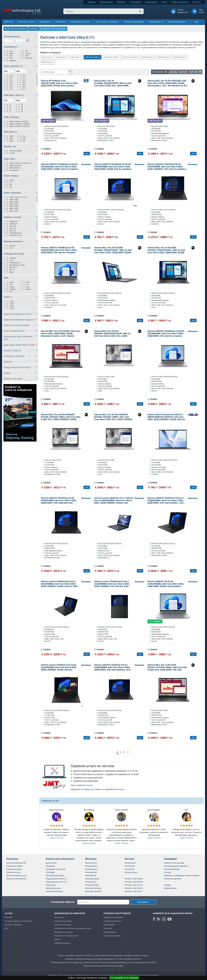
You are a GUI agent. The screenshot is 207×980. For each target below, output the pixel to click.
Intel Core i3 (47, 57)
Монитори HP (91, 876)
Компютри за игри (13, 872)
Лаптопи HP (129, 869)
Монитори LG (91, 882)
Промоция (108, 928)
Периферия (60, 22)
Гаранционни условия (63, 932)
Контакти (197, 2)
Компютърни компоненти (60, 859)
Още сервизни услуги (81, 785)
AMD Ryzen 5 (164, 57)
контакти (119, 789)
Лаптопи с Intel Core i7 (134, 891)
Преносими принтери (172, 879)
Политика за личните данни (66, 936)
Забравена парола (62, 943)
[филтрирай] (28, 40)
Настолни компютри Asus (16, 876)
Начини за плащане (63, 925)
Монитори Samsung (93, 888)
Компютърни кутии (53, 888)
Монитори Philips (92, 885)
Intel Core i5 (61, 57)
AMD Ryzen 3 (148, 57)
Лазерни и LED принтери (174, 863)
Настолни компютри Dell (16, 879)
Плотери (167, 872)
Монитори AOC (91, 866)
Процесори (50, 866)
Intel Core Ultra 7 (111, 57)
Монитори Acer (91, 863)
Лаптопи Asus (130, 863)
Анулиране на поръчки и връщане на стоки (73, 928)
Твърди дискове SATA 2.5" (56, 879)
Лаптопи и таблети (26, 22)
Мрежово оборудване (134, 22)
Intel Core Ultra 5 (93, 57)
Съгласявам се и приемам (124, 978)
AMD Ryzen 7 (180, 57)
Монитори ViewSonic (94, 891)
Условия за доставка (63, 921)
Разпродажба (135, 2)
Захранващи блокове (54, 891)
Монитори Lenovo (92, 879)
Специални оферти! (63, 902)
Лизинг (164, 2)
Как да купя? (60, 917)
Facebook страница (13, 925)
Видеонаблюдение (177, 22)
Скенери (167, 885)
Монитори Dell (91, 872)
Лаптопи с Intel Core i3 (134, 885)
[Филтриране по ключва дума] (54, 72)
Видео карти (51, 885)
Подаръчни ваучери (112, 936)
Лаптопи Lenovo (131, 872)
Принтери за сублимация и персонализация (182, 876)
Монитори (91, 859)
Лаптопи (129, 859)
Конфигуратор (151, 2)
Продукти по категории (113, 917)
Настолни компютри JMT (16, 863)
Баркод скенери (170, 888)
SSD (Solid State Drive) (55, 876)
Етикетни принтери (172, 869)
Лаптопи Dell (130, 866)
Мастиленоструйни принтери (176, 866)
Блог (7, 928)
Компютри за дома (14, 869)
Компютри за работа (15, 866)
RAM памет (50, 872)
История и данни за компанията (19, 921)
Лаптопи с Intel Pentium (134, 882)
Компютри (9, 22)
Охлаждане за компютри (56, 869)
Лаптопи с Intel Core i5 (134, 888)
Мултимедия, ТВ (156, 22)
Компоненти (45, 22)
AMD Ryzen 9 (47, 62)
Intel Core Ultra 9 (130, 57)
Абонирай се (143, 902)
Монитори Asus (91, 869)
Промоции (121, 2)
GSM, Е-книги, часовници (107, 22)
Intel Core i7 (76, 57)
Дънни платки (51, 863)
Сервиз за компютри (180, 2)
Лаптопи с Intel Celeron (134, 879)
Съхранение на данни (80, 22)
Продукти (92, 2)
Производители (106, 2)
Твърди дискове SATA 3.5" (56, 882)
